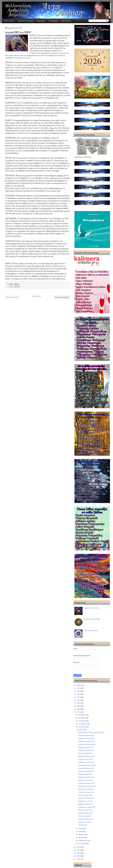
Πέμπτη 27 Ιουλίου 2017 (86, 747)
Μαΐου (81, 832)
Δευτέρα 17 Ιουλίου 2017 (86, 777)
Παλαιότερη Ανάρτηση (62, 297)
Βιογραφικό (41, 21)
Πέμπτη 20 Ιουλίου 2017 (86, 768)
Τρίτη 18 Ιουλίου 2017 (85, 774)
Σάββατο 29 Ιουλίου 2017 (86, 741)
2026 (79, 685)
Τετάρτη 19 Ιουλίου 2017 (86, 771)
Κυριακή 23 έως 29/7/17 (86, 759)
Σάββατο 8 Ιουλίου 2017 (86, 804)
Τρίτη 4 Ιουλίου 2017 (85, 816)
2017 (79, 712)
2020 (79, 703)
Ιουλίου (81, 730)
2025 (79, 688)
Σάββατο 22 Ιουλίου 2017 (86, 762)
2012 (79, 859)
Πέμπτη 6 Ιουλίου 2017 (85, 810)
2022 (79, 697)
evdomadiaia (17, 287)
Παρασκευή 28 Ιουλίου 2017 (87, 744)
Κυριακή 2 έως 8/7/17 (85, 822)
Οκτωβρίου (82, 721)
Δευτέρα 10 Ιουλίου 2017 (86, 798)
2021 (79, 700)
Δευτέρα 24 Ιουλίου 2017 (86, 756)
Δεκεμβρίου (82, 715)
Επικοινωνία (53, 21)
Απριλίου (82, 835)
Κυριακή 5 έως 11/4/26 (91, 608)
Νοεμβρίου (82, 718)
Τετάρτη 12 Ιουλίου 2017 (86, 792)
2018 (79, 709)
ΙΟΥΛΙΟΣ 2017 (83, 825)
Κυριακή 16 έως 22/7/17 (86, 780)
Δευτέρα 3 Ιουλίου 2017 (86, 819)
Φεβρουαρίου (83, 841)
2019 (79, 706)
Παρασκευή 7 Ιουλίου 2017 (87, 807)
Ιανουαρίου (82, 844)
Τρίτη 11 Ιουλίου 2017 (85, 795)
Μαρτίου (81, 837)
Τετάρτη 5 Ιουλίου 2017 (85, 813)
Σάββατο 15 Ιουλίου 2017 (86, 783)
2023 (79, 694)
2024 (79, 691)
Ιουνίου (81, 829)
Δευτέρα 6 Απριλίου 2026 (92, 619)
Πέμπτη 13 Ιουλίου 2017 (86, 789)
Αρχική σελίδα (9, 21)
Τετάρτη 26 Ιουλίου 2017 (86, 750)
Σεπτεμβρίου (83, 724)
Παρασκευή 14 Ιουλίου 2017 (87, 786)
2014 (79, 853)
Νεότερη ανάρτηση (12, 297)
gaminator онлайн (12, 1)
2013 (79, 856)
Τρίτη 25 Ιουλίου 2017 (85, 753)
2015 (79, 850)
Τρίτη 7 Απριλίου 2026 (91, 631)
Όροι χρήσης (66, 21)
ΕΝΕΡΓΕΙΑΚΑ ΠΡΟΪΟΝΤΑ (26, 21)
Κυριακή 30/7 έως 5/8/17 (86, 738)
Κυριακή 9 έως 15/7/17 (85, 801)
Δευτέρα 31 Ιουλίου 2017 (86, 736)
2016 (79, 847)
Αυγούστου (82, 727)
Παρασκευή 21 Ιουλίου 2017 (87, 765)
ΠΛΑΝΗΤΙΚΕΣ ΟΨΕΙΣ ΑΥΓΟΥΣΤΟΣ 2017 (91, 733)
